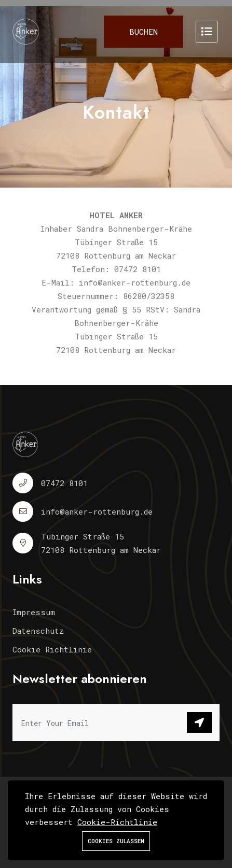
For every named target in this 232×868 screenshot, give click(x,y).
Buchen (144, 32)
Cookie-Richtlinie (117, 822)
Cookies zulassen (116, 841)
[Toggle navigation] (207, 32)
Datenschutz (38, 631)
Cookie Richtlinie (52, 649)
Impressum (34, 612)
